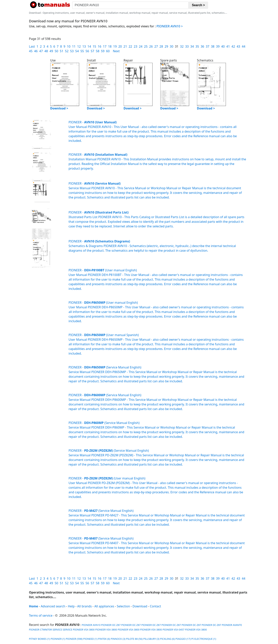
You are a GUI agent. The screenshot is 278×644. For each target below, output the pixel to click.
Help (71, 606)
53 (72, 51)
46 (36, 51)
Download (140, 606)
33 (187, 46)
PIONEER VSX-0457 (173, 630)
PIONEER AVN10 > (170, 26)
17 (105, 46)
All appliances (104, 606)
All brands (84, 606)
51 (62, 51)
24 (141, 46)
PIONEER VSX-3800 (84, 630)
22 (130, 46)
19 (115, 46)
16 (99, 46)
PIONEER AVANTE (232, 625)
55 (82, 51)
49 (51, 51)
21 (125, 46)
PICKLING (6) (167, 639)
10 (69, 46)
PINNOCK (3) (118, 639)
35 (197, 46)
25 (146, 46)
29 (166, 46)
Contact (155, 606)
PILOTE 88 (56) (134, 639)
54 (77, 51)
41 (228, 46)
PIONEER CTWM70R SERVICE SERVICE (51, 630)
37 (208, 46)
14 (89, 46)
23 (136, 46)
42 (233, 46)
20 (120, 46)
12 (79, 46)
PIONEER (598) (74, 639)
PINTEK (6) (104, 639)
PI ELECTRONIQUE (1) (204, 639)
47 (41, 51)
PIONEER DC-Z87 (111, 625)
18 (110, 46)
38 (213, 46)
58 (97, 51)
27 (156, 46)
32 (182, 46)
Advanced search (53, 606)
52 (67, 51)
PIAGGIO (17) (183, 639)
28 (161, 46)
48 (46, 51)
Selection (123, 606)
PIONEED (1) (90, 639)
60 (108, 51)
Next (116, 51)
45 (31, 51)
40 (223, 46)
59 (103, 51)
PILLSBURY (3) (151, 639)
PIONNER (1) (58, 639)
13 (84, 46)
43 (238, 46)
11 (74, 46)
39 (218, 46)
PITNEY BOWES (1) (39, 639)
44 (243, 46)
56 (87, 51)
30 (171, 46)
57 (92, 51)
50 (56, 51)
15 (94, 46)
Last (32, 46)
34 (192, 46)
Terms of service (41, 615)
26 (151, 46)
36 (202, 46)
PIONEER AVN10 (91, 625)
